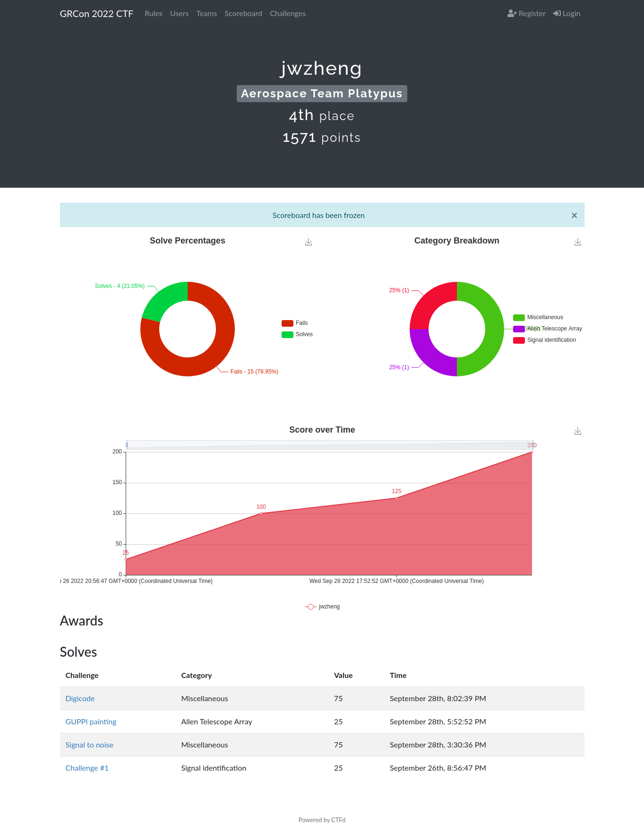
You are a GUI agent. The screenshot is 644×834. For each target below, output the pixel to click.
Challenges (288, 13)
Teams (207, 13)
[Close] (575, 215)
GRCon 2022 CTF (97, 13)
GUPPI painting (91, 721)
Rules (154, 13)
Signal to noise (90, 744)
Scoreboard (244, 13)
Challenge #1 (87, 768)
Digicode (80, 698)
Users (179, 13)
